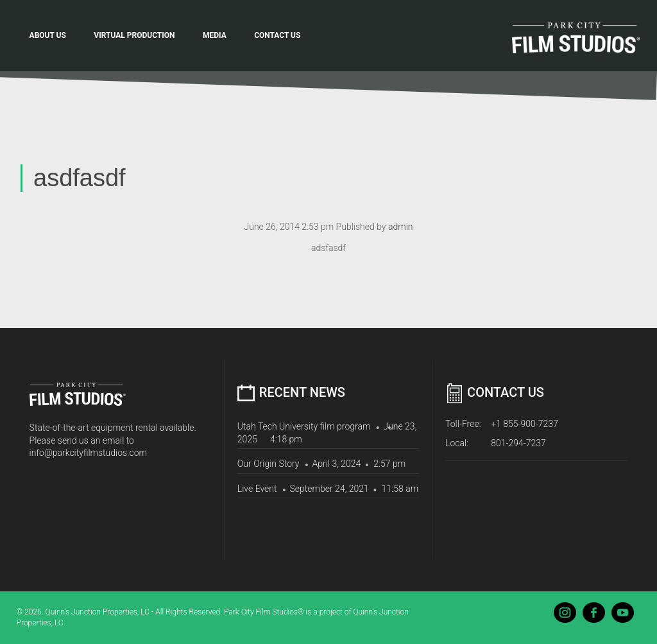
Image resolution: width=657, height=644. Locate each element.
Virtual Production (134, 35)
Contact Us (277, 35)
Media (215, 35)
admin (401, 227)
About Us (48, 35)
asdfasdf (80, 178)
